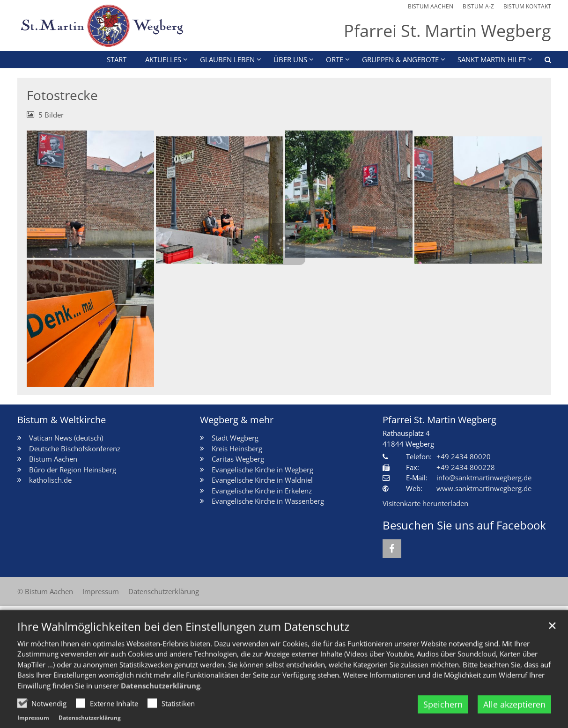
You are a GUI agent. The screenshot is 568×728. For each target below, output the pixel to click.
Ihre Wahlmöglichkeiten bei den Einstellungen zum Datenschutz (183, 645)
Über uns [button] (290, 59)
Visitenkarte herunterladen (425, 503)
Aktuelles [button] (163, 59)
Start (117, 59)
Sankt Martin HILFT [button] (492, 59)
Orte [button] (335, 59)
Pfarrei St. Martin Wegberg (439, 420)
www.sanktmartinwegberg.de (484, 488)
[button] (542, 61)
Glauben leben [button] (227, 59)
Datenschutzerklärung (160, 704)
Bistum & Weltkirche (62, 420)
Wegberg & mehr (237, 420)
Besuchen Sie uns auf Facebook (464, 525)
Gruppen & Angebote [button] (400, 59)
